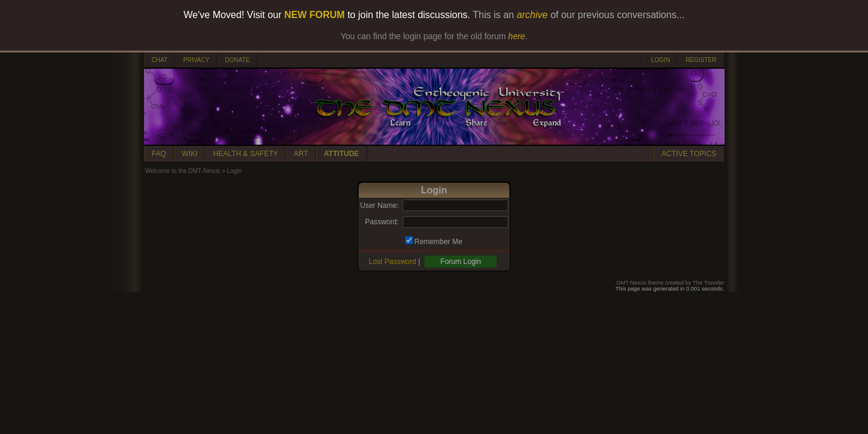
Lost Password (393, 262)
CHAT (160, 60)
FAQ (159, 154)
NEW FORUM (315, 15)
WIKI (190, 154)
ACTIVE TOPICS (689, 154)
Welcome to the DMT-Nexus (183, 171)
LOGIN (660, 60)
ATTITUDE (341, 154)
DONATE (237, 60)
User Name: (379, 206)
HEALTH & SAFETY (246, 154)
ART (301, 154)
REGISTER (701, 60)
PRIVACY (196, 60)
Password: (382, 222)
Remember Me (439, 242)
